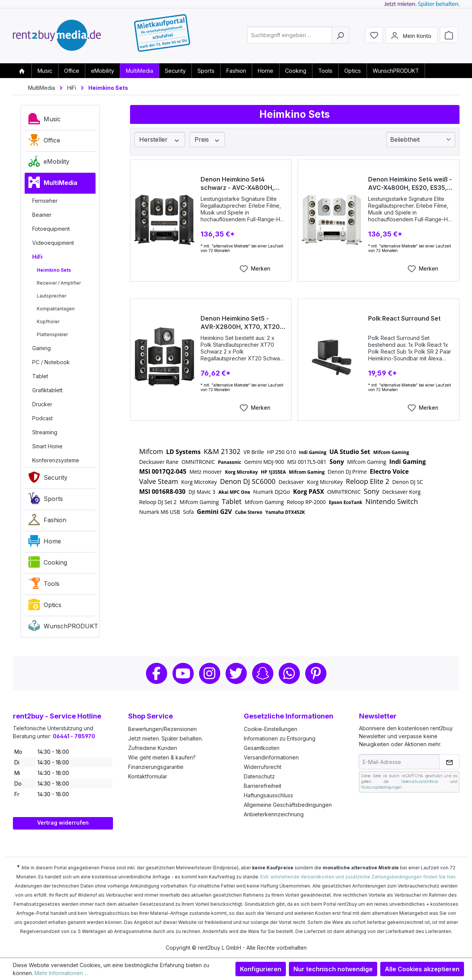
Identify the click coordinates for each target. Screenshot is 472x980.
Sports (46, 500)
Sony (337, 462)
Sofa (189, 512)
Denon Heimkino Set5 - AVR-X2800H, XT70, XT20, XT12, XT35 (241, 323)
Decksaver (291, 482)
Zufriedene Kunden (153, 748)
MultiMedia (53, 184)
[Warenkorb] (449, 35)
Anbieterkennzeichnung (274, 814)
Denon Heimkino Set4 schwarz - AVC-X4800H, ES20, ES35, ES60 (237, 184)
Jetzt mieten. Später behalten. (165, 738)
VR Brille (254, 452)
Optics (45, 606)
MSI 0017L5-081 (307, 462)
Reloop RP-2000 (307, 502)
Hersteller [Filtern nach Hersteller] (160, 140)
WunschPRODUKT (62, 628)
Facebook (157, 673)
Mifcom (151, 451)
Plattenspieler (52, 334)
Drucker (42, 404)
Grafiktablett (47, 390)
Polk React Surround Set (404, 318)
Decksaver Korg (401, 492)
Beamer (42, 215)
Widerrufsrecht (263, 767)
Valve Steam (159, 481)
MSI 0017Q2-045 (163, 471)
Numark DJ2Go (272, 492)
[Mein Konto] (411, 35)
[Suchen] (340, 35)
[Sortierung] (421, 139)
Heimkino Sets (54, 270)
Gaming (42, 348)
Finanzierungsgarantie (156, 767)
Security (48, 479)
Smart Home (47, 446)
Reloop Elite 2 (367, 481)
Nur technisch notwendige (333, 969)
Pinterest (316, 673)
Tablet (40, 376)
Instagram (210, 673)
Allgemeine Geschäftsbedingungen (288, 805)
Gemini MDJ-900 (264, 462)
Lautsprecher (52, 296)
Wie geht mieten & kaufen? (162, 757)
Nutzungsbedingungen (381, 787)
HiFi (37, 257)
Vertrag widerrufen (63, 823)
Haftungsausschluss (268, 795)
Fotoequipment (51, 229)
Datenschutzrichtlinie (419, 781)
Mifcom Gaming (391, 452)
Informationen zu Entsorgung (280, 738)
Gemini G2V (214, 512)
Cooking (48, 564)
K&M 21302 (222, 451)
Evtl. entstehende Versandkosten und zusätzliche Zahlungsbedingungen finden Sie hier (358, 877)
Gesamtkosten (262, 748)
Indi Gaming (312, 452)
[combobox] (289, 35)
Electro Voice (390, 471)
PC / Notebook (51, 362)
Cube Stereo (249, 512)
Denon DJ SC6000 (248, 481)
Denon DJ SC (408, 482)
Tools (44, 585)
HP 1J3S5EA (273, 472)
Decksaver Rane (159, 462)
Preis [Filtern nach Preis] (207, 140)
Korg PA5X (309, 492)
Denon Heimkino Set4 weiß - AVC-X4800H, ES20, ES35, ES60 (410, 184)
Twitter (236, 673)
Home (45, 543)
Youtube (183, 673)
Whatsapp (289, 673)
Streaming (45, 432)
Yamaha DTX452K (285, 512)
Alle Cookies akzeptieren (422, 969)
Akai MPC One (234, 492)
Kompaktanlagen (56, 309)
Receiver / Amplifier (59, 283)
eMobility (49, 163)
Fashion (47, 521)
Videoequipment (53, 243)
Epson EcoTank (346, 502)
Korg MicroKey (241, 472)
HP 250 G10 (281, 452)
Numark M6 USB (160, 512)
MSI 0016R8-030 (162, 492)
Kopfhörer (48, 322)
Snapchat (263, 673)
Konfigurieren (261, 969)
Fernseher (45, 201)
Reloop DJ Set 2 (158, 502)
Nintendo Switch (392, 501)
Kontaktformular (148, 776)
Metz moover (205, 472)
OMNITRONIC (198, 462)
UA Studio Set (350, 452)
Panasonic (230, 462)
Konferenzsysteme (56, 460)
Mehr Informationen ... (61, 973)
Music (45, 121)
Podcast (42, 418)
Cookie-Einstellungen (270, 729)
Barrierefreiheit (263, 786)
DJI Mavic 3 (202, 492)
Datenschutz (259, 776)
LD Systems (183, 452)
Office (44, 142)
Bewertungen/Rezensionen (162, 729)
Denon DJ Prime (347, 472)
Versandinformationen (271, 757)
